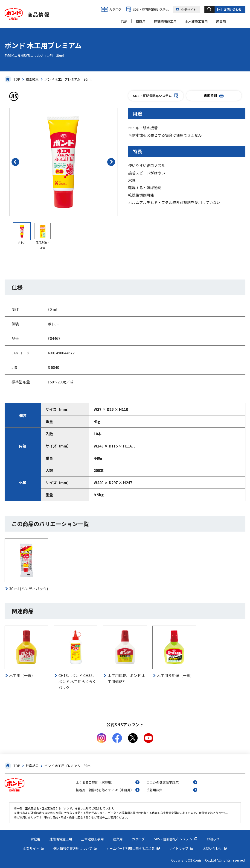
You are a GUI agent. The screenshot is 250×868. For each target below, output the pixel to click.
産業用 (221, 21)
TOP (124, 21)
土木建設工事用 (196, 21)
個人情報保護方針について (73, 848)
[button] (15, 162)
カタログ (115, 9)
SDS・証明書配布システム (151, 9)
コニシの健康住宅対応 (163, 782)
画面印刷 (214, 95)
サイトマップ (179, 848)
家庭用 (141, 21)
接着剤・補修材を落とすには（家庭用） (105, 790)
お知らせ (213, 839)
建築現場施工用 (165, 21)
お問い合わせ (233, 9)
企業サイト (189, 10)
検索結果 (32, 79)
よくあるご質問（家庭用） (95, 782)
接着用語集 (154, 790)
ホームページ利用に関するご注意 (131, 848)
